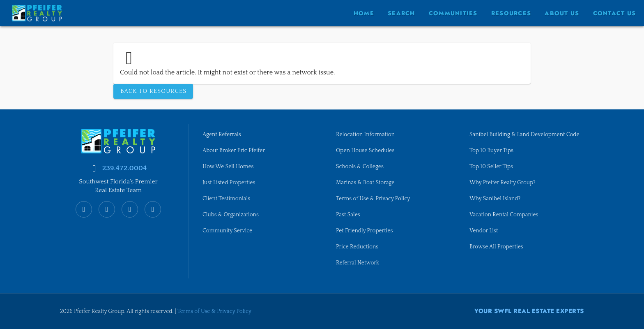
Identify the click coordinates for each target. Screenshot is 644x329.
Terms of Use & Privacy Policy (375, 197)
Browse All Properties (498, 255)
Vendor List (484, 238)
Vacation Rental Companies (506, 222)
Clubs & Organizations (232, 213)
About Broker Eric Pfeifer (236, 147)
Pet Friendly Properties (366, 230)
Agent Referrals (223, 131)
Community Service (229, 230)
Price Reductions (358, 246)
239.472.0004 (124, 164)
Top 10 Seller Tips (492, 172)
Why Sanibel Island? (497, 205)
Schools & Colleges (361, 164)
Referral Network (359, 263)
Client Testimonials (228, 197)
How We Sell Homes (230, 164)
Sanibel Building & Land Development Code (520, 135)
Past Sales (349, 213)
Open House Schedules (367, 147)
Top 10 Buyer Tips (493, 155)
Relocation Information (367, 131)
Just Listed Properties (230, 180)
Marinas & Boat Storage (367, 180)
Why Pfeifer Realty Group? (504, 189)
